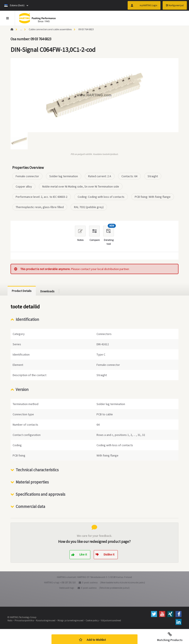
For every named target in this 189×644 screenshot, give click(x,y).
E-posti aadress (90, 582)
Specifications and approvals (40, 494)
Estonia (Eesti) (14, 5)
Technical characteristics (37, 470)
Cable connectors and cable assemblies (50, 29)
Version (22, 389)
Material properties (32, 482)
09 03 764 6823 (86, 29)
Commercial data (30, 506)
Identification (27, 319)
